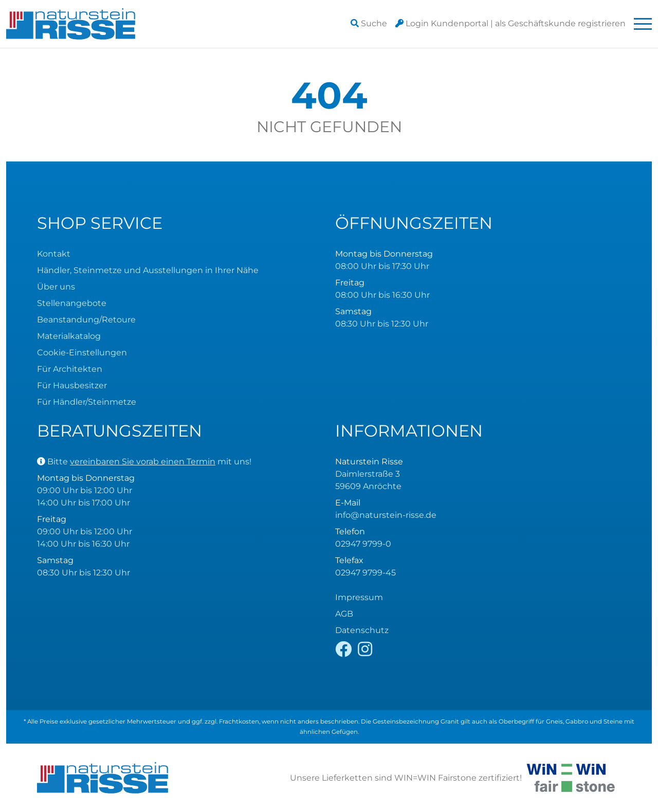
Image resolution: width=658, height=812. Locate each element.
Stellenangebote (72, 303)
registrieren (560, 23)
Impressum (359, 597)
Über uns (56, 287)
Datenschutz (362, 630)
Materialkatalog (69, 336)
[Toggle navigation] (643, 24)
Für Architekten (70, 369)
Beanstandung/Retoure (86, 320)
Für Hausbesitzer (72, 385)
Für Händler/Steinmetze (87, 402)
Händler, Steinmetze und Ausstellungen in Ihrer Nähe (148, 270)
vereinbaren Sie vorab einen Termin (143, 462)
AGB (344, 614)
